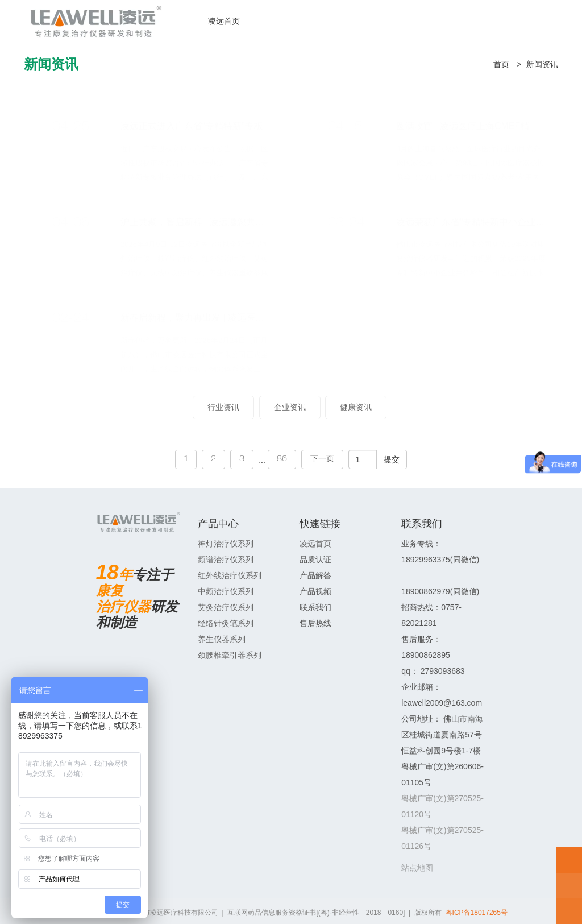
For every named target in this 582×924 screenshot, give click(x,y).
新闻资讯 (542, 64)
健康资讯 (356, 407)
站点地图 (417, 868)
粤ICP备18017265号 (477, 913)
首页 (501, 64)
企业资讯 (290, 407)
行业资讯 (223, 407)
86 (282, 459)
